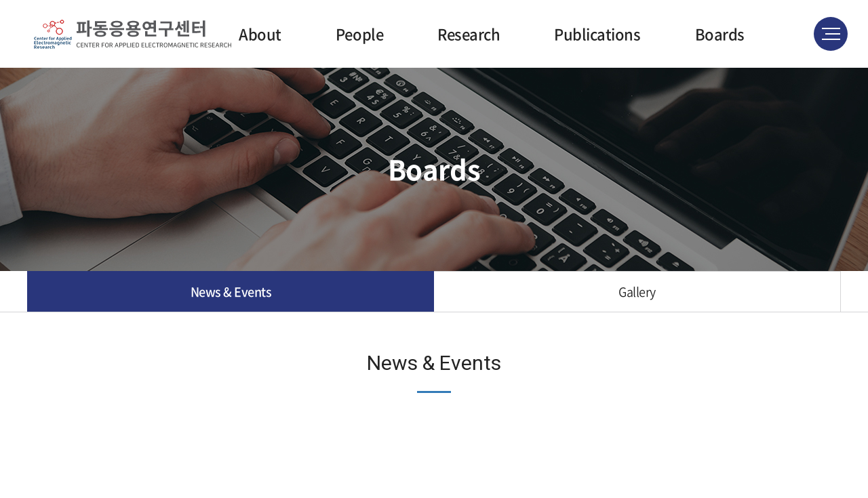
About (260, 34)
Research (469, 34)
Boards (720, 34)
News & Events (231, 292)
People (359, 34)
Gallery (637, 292)
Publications (597, 34)
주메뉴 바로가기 (0, 0)
